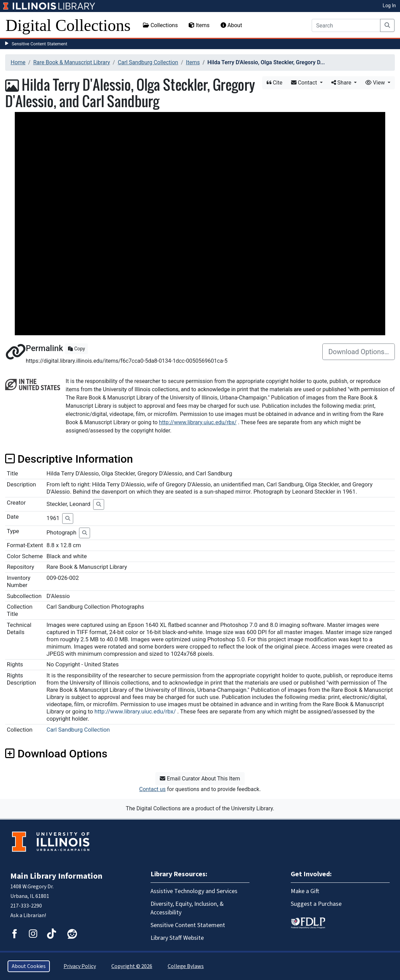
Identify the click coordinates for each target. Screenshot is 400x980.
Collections (160, 25)
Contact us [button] (152, 789)
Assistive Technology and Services (194, 891)
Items (199, 25)
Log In (389, 5)
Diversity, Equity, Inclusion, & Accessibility (187, 908)
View (376, 83)
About (231, 25)
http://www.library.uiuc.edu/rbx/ (198, 422)
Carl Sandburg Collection (148, 62)
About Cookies (29, 966)
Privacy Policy (80, 966)
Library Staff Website (177, 938)
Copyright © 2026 (132, 966)
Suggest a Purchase (316, 904)
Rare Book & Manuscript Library (72, 62)
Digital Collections (68, 25)
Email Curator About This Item (200, 779)
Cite (275, 83)
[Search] (346, 25)
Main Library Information (56, 876)
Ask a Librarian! (28, 915)
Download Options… (359, 352)
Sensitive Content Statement (40, 44)
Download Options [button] (56, 754)
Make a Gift (305, 891)
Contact (305, 83)
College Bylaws (186, 966)
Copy (76, 349)
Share (342, 83)
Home (18, 62)
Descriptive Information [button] (69, 459)
